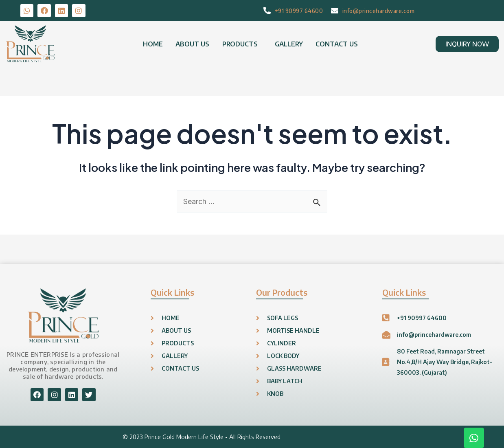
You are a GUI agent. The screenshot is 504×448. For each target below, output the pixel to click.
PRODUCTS (240, 44)
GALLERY (288, 44)
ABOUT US (193, 44)
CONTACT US (335, 44)
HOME (154, 44)
